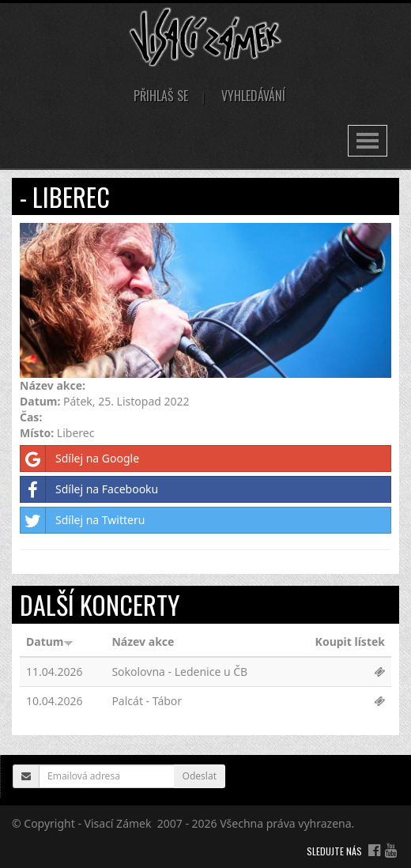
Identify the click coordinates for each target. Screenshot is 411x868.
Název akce (143, 642)
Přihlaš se (161, 96)
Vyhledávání (253, 96)
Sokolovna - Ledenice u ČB (179, 672)
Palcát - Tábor (147, 701)
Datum (50, 642)
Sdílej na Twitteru (83, 520)
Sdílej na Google (80, 459)
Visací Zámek (118, 823)
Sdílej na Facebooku (89, 489)
